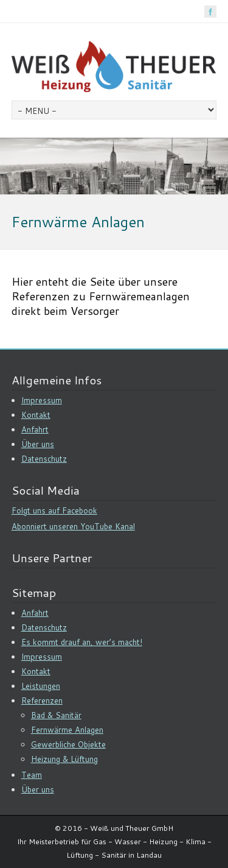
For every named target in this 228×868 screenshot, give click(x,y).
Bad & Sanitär (56, 715)
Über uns (38, 444)
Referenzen (42, 700)
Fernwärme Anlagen (67, 730)
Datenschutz (44, 459)
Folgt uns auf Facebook (54, 510)
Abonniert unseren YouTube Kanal (73, 526)
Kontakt (36, 415)
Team (32, 775)
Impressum (42, 400)
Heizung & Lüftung (64, 759)
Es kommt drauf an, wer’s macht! (82, 642)
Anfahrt (35, 429)
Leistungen (41, 686)
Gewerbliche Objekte (68, 744)
